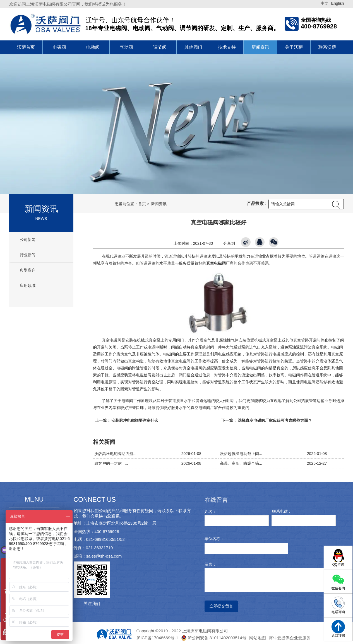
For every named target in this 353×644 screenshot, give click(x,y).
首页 (142, 204)
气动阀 (126, 47)
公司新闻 (27, 239)
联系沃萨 (327, 47)
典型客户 (27, 270)
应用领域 (27, 285)
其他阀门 (193, 47)
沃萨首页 (26, 47)
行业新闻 (27, 255)
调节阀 (160, 47)
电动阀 (93, 47)
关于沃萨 (294, 47)
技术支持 (227, 47)
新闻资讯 (260, 47)
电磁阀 (59, 47)
